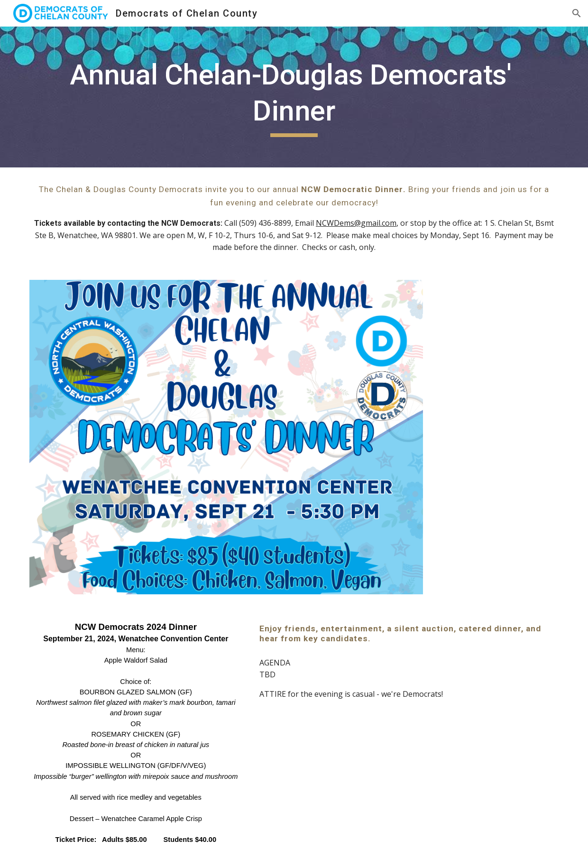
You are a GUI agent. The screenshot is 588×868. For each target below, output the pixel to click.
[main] (294, 97)
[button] (577, 13)
